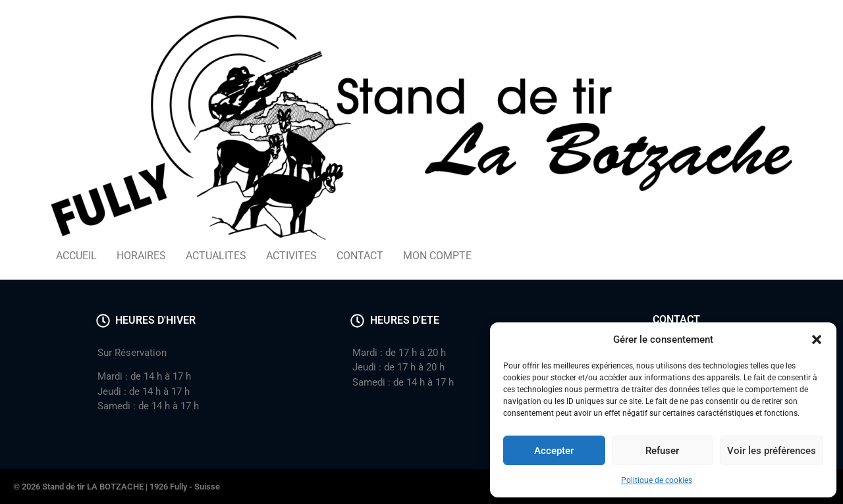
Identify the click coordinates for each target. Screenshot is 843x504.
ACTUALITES (216, 256)
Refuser (662, 451)
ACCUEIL (76, 256)
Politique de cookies (657, 480)
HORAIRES (141, 256)
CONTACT (360, 256)
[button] (817, 340)
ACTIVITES (291, 256)
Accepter (554, 451)
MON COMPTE (437, 256)
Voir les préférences (772, 451)
